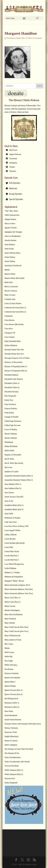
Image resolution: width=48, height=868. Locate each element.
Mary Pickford (10, 619)
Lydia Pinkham (10, 568)
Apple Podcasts (15, 154)
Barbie (7, 270)
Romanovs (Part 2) (12, 707)
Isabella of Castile (12, 472)
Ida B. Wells (9, 459)
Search (40, 86)
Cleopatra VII (10, 333)
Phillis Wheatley (11, 665)
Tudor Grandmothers (13, 757)
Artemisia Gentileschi (13, 266)
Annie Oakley (10, 257)
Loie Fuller (9, 547)
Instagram (13, 163)
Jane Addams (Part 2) (13, 488)
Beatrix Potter (10, 274)
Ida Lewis (8, 467)
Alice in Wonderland (13, 236)
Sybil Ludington (11, 745)
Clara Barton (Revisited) (14, 324)
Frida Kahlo (9, 413)
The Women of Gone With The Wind (19, 749)
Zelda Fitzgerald (11, 783)
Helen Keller (10, 450)
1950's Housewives (12, 215)
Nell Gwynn (9, 652)
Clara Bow (9, 329)
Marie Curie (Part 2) (12, 602)
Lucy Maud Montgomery (14, 564)
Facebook (13, 158)
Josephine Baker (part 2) (14, 509)
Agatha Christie (11, 228)
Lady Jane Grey (11, 522)
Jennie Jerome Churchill (14, 497)
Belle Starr (9, 282)
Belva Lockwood (11, 287)
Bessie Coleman (11, 291)
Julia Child (9, 514)
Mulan (7, 648)
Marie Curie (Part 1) (12, 598)
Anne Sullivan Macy (13, 253)
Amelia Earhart (10, 240)
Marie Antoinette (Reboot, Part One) (19, 589)
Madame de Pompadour (14, 577)
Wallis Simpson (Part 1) (14, 770)
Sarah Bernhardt (11, 715)
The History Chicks (14, 38)
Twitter (12, 167)
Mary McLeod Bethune (14, 614)
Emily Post (9, 400)
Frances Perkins (11, 408)
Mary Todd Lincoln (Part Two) (16, 631)
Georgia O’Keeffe (12, 417)
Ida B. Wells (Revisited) (14, 463)
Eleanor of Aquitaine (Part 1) (16, 366)
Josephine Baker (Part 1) (14, 505)
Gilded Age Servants (13, 425)
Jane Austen (9, 493)
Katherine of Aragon (12, 518)
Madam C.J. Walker (12, 572)
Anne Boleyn (10, 244)
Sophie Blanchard (11, 736)
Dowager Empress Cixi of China (17, 358)
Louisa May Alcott (12, 551)
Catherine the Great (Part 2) (15, 312)
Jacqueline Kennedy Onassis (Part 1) (19, 476)
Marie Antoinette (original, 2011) (17, 585)
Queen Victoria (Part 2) (14, 694)
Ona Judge (9, 661)
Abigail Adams (10, 219)
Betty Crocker (10, 295)
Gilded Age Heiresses (13, 421)
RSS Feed (13, 150)
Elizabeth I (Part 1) (12, 383)
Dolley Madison (11, 345)
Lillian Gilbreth (11, 535)
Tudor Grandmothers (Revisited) (17, 762)
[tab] (24, 183)
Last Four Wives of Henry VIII (17, 526)
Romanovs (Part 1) (12, 703)
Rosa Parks (9, 711)
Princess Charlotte (12, 673)
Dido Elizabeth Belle (13, 341)
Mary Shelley (10, 623)
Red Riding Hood (11, 699)
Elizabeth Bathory (12, 375)
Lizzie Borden (10, 539)
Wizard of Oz (10, 778)
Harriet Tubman (11, 434)
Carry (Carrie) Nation (13, 303)
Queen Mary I (10, 682)
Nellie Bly (9, 657)
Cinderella (9, 316)
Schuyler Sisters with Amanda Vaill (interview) (23, 724)
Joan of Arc (9, 501)
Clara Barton (10, 320)
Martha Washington (12, 610)
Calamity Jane (10, 299)
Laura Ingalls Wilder (13, 530)
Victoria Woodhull (12, 766)
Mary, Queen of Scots (13, 640)
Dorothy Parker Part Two (14, 354)
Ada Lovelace (10, 223)
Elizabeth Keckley (12, 392)
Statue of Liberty (11, 741)
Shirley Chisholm (11, 728)
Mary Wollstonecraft (13, 635)
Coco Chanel (10, 337)
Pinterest (13, 171)
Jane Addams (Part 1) (13, 484)
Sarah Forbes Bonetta (13, 720)
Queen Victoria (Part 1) (14, 690)
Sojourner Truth (11, 732)
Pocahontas (9, 669)
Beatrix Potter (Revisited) (14, 278)
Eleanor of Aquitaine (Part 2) (16, 371)
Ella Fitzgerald (10, 396)
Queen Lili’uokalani (12, 678)
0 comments (37, 38)
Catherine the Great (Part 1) (15, 308)
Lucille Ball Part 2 (12, 560)
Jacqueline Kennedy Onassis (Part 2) (19, 480)
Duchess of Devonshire (14, 362)
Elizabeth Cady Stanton (14, 379)
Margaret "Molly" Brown (14, 581)
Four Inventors (10, 404)
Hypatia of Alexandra (13, 455)
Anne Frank (9, 249)
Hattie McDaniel (11, 446)
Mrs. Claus (9, 644)
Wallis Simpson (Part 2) (14, 774)
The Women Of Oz (12, 753)
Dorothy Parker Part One (14, 350)
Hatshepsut (9, 442)
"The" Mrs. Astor (11, 211)
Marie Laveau (10, 606)
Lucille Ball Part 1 (12, 556)
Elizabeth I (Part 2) (12, 387)
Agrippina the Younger (13, 232)
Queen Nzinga (10, 686)
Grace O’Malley (11, 429)
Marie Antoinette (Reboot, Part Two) (19, 593)
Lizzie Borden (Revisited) (15, 543)
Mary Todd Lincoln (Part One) (16, 627)
